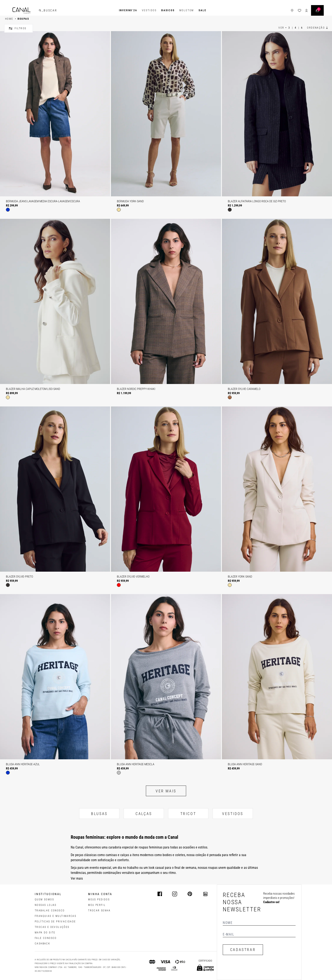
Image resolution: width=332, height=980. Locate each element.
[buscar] (40, 10)
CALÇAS (144, 814)
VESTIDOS (233, 814)
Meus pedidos (99, 900)
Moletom (187, 10)
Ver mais (166, 791)
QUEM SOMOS (44, 900)
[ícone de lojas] (292, 10)
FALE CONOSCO (46, 938)
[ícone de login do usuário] (306, 10)
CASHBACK (42, 944)
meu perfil (97, 905)
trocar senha (99, 911)
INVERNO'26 (128, 10)
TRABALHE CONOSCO (50, 911)
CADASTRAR (243, 950)
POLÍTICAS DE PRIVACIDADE (55, 922)
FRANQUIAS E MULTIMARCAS (55, 916)
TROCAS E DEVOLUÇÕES (52, 927)
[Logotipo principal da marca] (21, 10)
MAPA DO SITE (45, 933)
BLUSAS (99, 814)
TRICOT (188, 814)
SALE (202, 10)
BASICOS (168, 10)
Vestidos (149, 10)
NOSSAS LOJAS (46, 905)
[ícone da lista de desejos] (299, 10)
